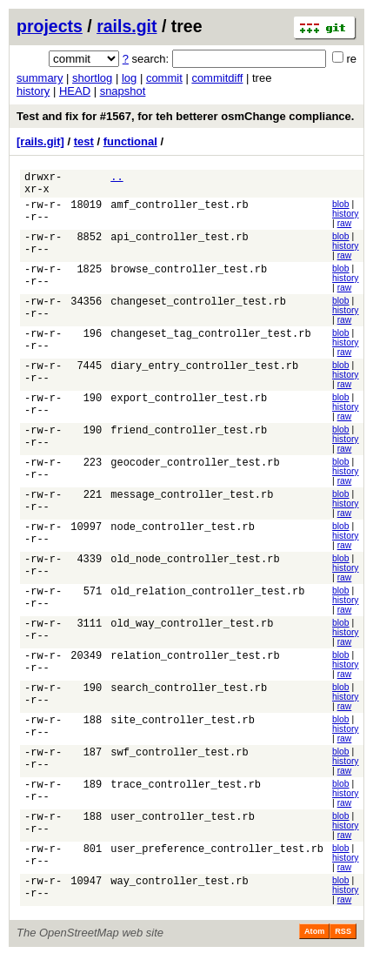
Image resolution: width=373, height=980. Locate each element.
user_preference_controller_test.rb (217, 873)
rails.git (127, 26)
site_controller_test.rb (183, 741)
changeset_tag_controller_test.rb (210, 344)
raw (345, 228)
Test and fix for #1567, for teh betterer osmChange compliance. (185, 116)
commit (164, 78)
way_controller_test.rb (179, 906)
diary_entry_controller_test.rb (204, 377)
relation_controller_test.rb (195, 675)
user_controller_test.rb (183, 840)
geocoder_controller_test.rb (195, 477)
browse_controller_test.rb (189, 278)
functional (130, 141)
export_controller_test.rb (189, 410)
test (84, 141)
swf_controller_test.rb (179, 774)
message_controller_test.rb (192, 510)
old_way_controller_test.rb (192, 642)
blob (341, 209)
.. (117, 179)
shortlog (92, 78)
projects (50, 26)
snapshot (123, 91)
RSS (343, 956)
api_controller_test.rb (179, 245)
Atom (314, 956)
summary (40, 78)
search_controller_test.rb (189, 708)
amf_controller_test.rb (179, 212)
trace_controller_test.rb (186, 807)
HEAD (75, 91)
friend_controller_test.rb (189, 443)
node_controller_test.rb (183, 543)
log (129, 78)
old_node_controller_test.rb (195, 576)
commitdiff (217, 78)
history (33, 91)
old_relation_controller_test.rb (207, 609)
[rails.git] (40, 141)
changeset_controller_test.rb (198, 311)
